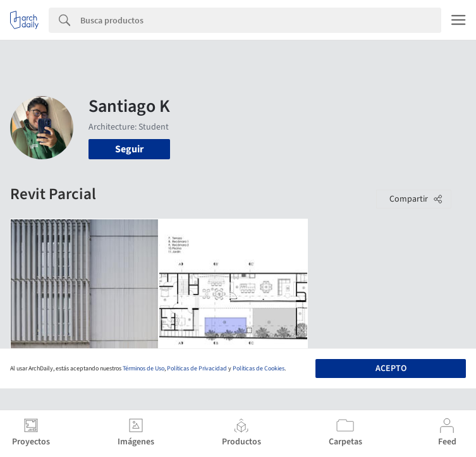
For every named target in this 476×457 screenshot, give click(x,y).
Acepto (391, 369)
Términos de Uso (143, 369)
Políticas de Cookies (259, 369)
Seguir (129, 149)
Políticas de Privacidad (197, 369)
